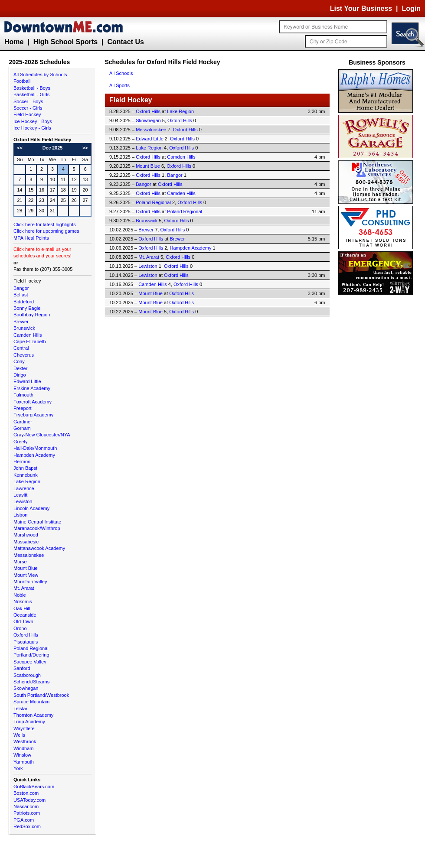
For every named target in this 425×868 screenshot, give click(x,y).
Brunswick (24, 328)
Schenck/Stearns (31, 682)
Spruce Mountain (31, 702)
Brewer (21, 322)
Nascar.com (26, 806)
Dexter (20, 368)
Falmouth (23, 395)
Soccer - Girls (28, 108)
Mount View (26, 575)
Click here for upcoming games (46, 231)
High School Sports (65, 42)
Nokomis (23, 601)
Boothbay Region (32, 315)
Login (411, 8)
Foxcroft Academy (33, 402)
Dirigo (20, 375)
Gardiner (23, 422)
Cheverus (24, 355)
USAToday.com (29, 800)
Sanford (22, 668)
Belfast (21, 295)
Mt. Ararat (24, 588)
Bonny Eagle (27, 308)
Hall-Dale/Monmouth (35, 448)
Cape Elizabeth (30, 341)
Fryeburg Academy (33, 415)
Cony (19, 361)
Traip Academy (29, 722)
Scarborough (27, 675)
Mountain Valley (30, 582)
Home (14, 42)
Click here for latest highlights (45, 224)
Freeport (23, 408)
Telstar (20, 709)
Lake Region (27, 481)
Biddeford (24, 302)
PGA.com (24, 820)
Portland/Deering (31, 655)
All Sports (119, 85)
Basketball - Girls (31, 94)
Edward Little (27, 381)
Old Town (23, 621)
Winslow (22, 755)
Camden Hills (28, 335)
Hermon (22, 462)
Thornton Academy (33, 715)
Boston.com (26, 793)
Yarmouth (24, 762)
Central (21, 348)
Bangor (21, 288)
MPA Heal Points (31, 238)
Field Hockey (27, 114)
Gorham (22, 428)
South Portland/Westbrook (41, 695)
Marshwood (26, 535)
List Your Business (361, 8)
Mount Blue (26, 568)
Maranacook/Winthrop (37, 528)
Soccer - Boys (28, 101)
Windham (23, 748)
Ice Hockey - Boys (33, 121)
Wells (19, 735)
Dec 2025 (52, 148)
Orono (20, 628)
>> (85, 148)
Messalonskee (29, 555)
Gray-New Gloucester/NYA (42, 435)
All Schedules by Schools (40, 75)
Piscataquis (26, 642)
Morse (20, 562)
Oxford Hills (26, 635)
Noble (20, 595)
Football (22, 81)
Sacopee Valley (30, 662)
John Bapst (25, 468)
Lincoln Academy (31, 508)
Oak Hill (22, 608)
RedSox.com (27, 826)
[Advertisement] (377, 427)
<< (20, 148)
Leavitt (20, 495)
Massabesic (26, 542)
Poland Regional (31, 648)
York (18, 768)
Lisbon (20, 515)
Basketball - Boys (32, 88)
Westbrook (25, 741)
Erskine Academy (32, 388)
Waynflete (24, 728)
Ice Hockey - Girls (32, 128)
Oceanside (25, 615)
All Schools (121, 73)
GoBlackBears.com (34, 787)
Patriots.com (27, 813)
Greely (20, 442)
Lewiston (23, 501)
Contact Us (125, 42)
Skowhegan (26, 688)
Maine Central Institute (37, 522)
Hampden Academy (34, 455)
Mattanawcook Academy (39, 548)
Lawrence (24, 488)
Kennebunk (26, 475)
